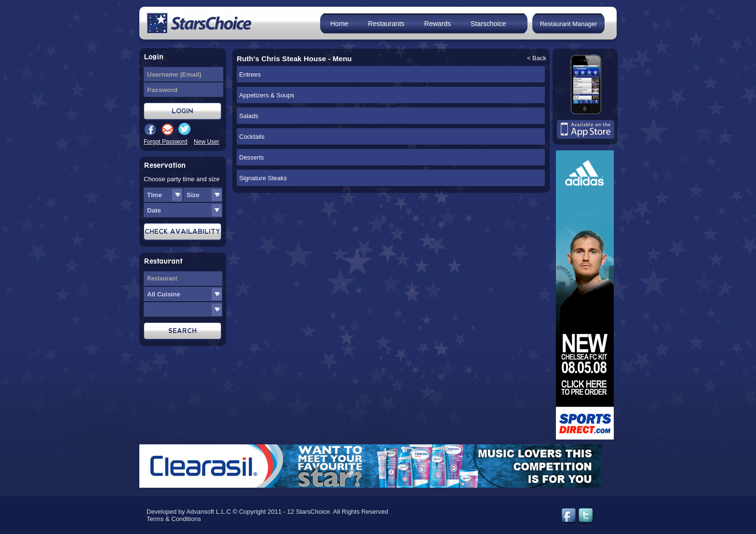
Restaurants (386, 24)
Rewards (438, 24)
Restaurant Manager (569, 24)
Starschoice (488, 24)
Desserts (251, 157)
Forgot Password (166, 142)
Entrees (250, 74)
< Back (537, 58)
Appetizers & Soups (267, 95)
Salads (249, 116)
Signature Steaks (263, 178)
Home (339, 24)
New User (207, 142)
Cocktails (252, 137)
